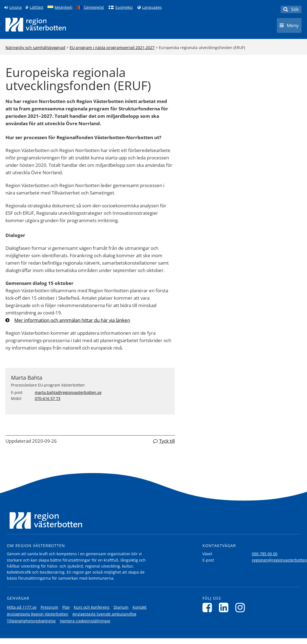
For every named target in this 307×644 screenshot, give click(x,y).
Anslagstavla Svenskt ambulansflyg (104, 614)
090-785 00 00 (265, 554)
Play (66, 607)
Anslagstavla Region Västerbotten (38, 614)
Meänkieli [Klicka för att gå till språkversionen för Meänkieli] (64, 7)
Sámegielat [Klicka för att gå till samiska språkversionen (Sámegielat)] (94, 7)
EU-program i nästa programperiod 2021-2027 (112, 48)
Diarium (121, 607)
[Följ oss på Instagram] (242, 607)
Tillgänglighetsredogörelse (31, 621)
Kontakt (140, 607)
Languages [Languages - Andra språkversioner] (152, 7)
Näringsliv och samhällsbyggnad (35, 48)
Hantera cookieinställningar (85, 621)
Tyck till (167, 441)
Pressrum (49, 607)
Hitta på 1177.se (22, 607)
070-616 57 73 (48, 398)
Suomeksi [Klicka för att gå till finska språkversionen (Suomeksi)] (124, 7)
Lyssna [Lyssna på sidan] (16, 7)
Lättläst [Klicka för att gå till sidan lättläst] (37, 7)
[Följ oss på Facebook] (209, 607)
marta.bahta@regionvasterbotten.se (68, 392)
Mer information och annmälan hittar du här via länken (72, 320)
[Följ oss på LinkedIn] (225, 607)
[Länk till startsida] (36, 25)
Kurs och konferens (92, 607)
